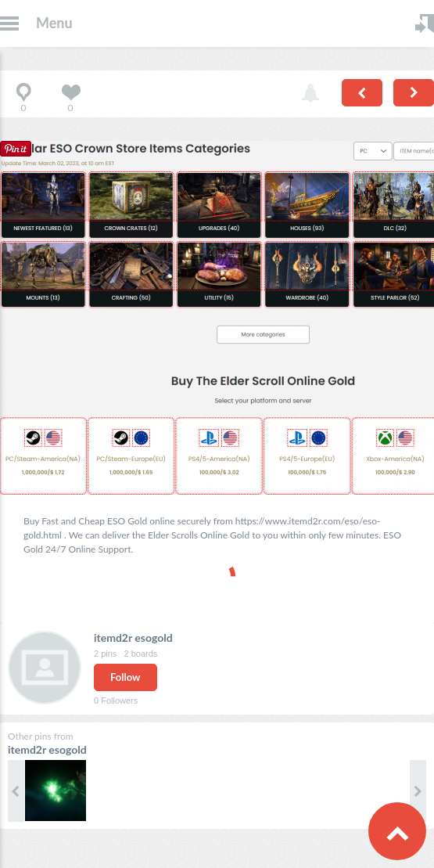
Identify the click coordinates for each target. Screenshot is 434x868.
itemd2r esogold (133, 637)
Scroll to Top (397, 831)
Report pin (310, 94)
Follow (126, 677)
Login (425, 23)
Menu (54, 23)
